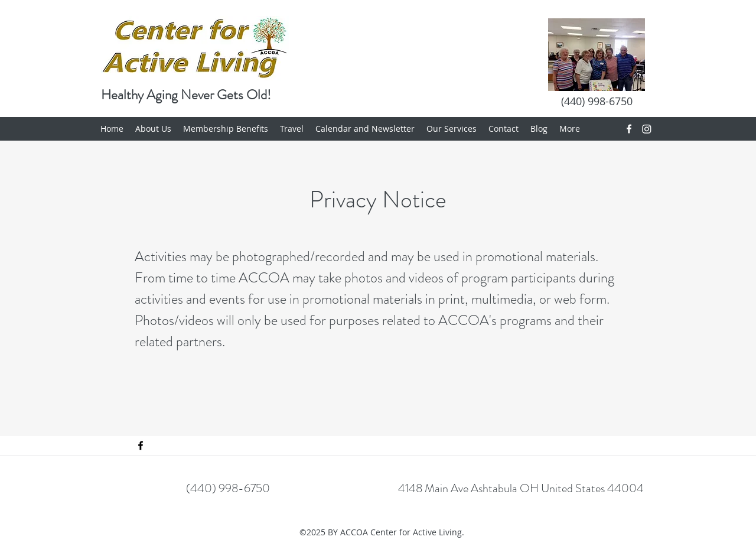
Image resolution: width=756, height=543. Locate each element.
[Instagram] (647, 129)
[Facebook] (629, 129)
